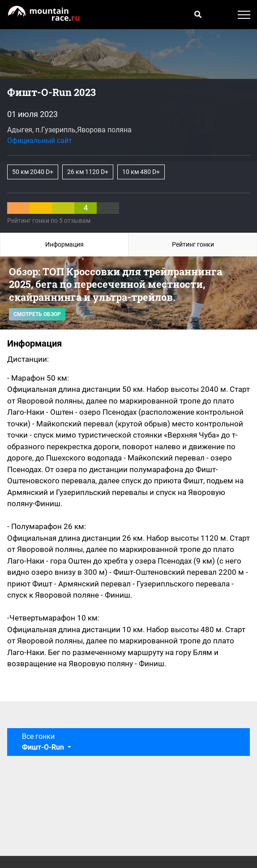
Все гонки (44, 742)
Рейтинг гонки (193, 244)
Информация (64, 244)
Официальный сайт (40, 141)
